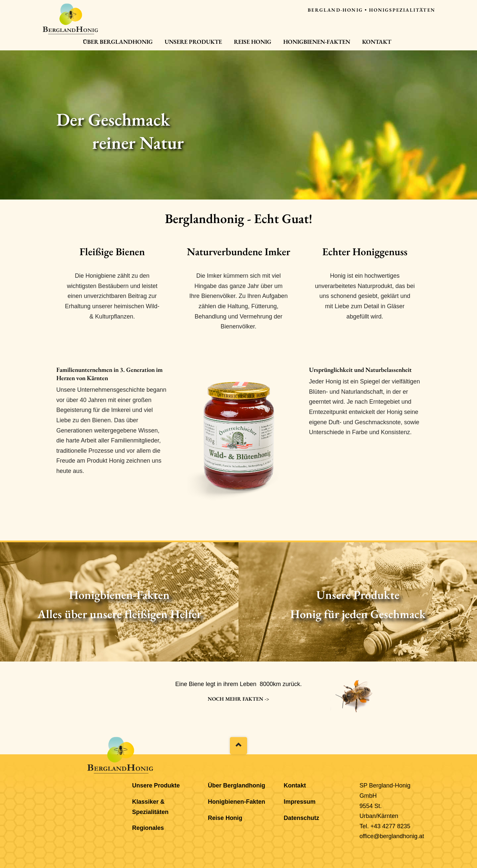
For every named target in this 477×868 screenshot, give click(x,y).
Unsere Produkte (193, 42)
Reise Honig (253, 42)
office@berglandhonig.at (392, 836)
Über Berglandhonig (118, 42)
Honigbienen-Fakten (317, 42)
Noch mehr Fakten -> (238, 699)
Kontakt (377, 42)
